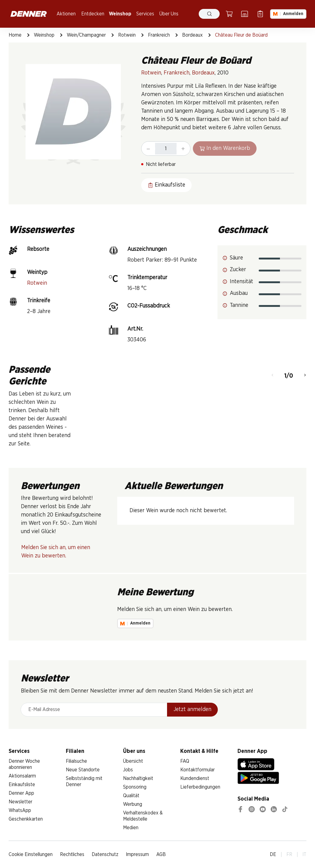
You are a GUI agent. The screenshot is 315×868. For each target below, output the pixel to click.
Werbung (133, 804)
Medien (131, 828)
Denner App (21, 793)
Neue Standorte (83, 770)
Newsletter (20, 802)
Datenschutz (105, 854)
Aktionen (66, 14)
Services (145, 14)
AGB (161, 854)
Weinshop (120, 14)
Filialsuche (76, 761)
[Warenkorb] (229, 14)
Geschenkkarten (26, 819)
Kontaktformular (197, 770)
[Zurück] (272, 376)
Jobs (128, 770)
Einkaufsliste (22, 785)
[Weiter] (305, 376)
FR (289, 854)
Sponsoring (135, 787)
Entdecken (93, 14)
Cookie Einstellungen (31, 854)
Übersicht (133, 761)
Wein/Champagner (86, 35)
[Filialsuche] (245, 14)
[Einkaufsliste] (260, 14)
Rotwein (127, 35)
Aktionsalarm (22, 776)
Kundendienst (195, 778)
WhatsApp (20, 810)
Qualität (131, 796)
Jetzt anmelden (192, 709)
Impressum (137, 854)
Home (15, 35)
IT (304, 854)
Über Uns (169, 14)
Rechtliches (72, 854)
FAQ (185, 761)
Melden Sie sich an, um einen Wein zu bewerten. (56, 552)
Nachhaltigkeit (138, 778)
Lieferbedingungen (200, 787)
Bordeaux (192, 35)
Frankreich (159, 35)
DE (273, 854)
